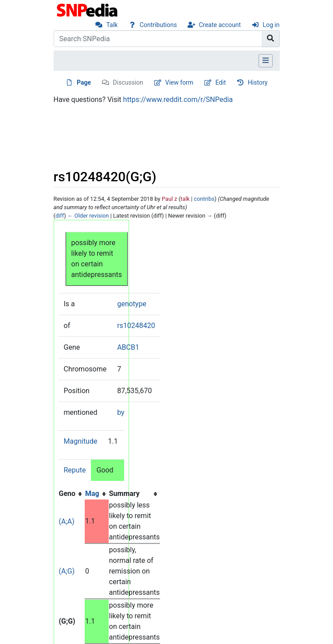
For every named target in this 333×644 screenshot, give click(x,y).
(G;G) (67, 621)
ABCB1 (128, 347)
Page (84, 82)
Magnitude (81, 441)
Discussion (128, 82)
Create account (220, 25)
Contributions (158, 25)
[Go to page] (271, 39)
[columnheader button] (97, 494)
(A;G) (67, 571)
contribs (204, 199)
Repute (75, 470)
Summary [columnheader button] (124, 494)
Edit (221, 82)
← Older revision (88, 216)
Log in (271, 25)
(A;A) (67, 521)
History (258, 82)
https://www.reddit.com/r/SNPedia (178, 100)
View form (180, 82)
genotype (132, 304)
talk (185, 199)
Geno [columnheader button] (67, 494)
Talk (112, 25)
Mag (92, 494)
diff (60, 216)
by (121, 412)
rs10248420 (136, 326)
